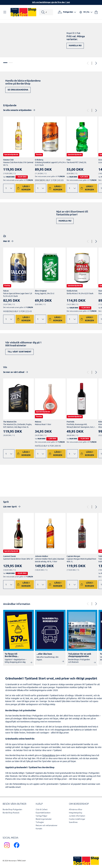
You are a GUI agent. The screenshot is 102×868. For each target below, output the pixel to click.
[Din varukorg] (96, 12)
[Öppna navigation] (5, 12)
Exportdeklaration (43, 813)
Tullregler (40, 822)
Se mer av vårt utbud (14, 372)
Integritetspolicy (76, 813)
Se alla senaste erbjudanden (17, 110)
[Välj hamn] (67, 12)
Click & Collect (42, 810)
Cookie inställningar (77, 819)
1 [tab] (5, 63)
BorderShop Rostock (11, 813)
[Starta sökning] (46, 12)
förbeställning (49, 755)
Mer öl (6, 241)
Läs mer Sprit (10, 507)
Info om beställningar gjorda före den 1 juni (51, 2)
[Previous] (88, 63)
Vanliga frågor (42, 816)
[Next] (96, 63)
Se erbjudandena (18, 90)
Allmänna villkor (76, 810)
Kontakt (39, 829)
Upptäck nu (88, 485)
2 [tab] (11, 63)
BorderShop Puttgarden (12, 810)
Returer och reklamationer (47, 825)
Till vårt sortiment (19, 352)
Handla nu (75, 46)
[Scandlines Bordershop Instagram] (8, 848)
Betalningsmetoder (44, 819)
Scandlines (73, 822)
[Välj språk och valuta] (86, 12)
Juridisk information (77, 816)
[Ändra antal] (9, 188)
